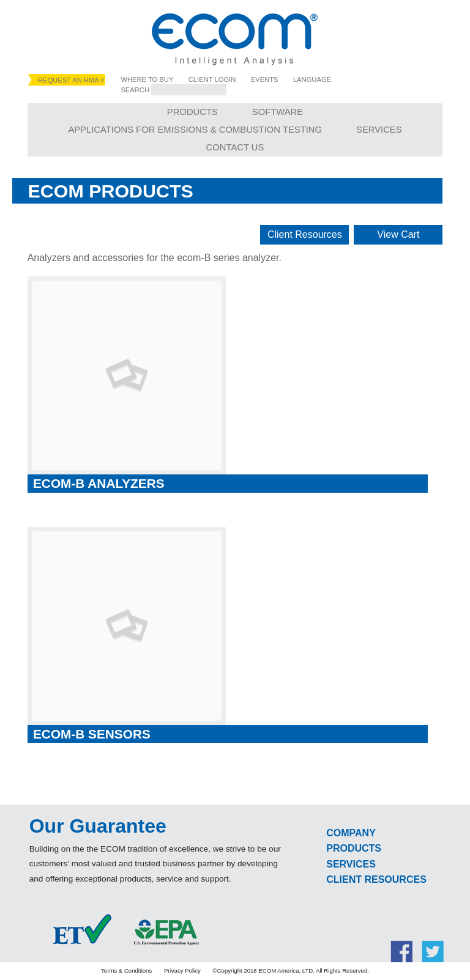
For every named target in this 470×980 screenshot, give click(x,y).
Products (192, 112)
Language (312, 79)
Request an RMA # (71, 80)
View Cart (398, 234)
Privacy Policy (182, 971)
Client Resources (305, 234)
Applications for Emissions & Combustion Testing (195, 130)
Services (379, 130)
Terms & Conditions (126, 971)
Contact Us (235, 147)
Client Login (212, 79)
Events (265, 79)
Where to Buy (147, 79)
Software (278, 112)
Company (351, 833)
